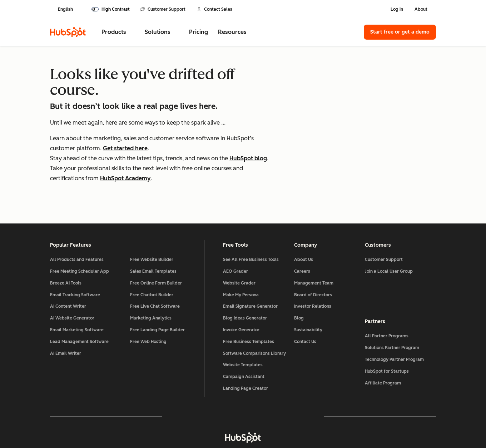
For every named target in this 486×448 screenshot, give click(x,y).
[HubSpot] (68, 32)
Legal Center (165, 423)
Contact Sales (215, 9)
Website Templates (243, 326)
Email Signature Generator (250, 267)
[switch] (111, 9)
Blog (299, 279)
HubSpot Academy (125, 178)
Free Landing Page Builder (157, 291)
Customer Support (163, 9)
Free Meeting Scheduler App (80, 232)
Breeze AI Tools (66, 244)
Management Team (314, 244)
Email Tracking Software (75, 256)
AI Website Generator (72, 279)
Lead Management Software (79, 302)
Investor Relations (313, 267)
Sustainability (308, 291)
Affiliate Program (383, 343)
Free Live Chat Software (155, 267)
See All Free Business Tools (251, 220)
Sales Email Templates (153, 232)
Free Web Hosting (148, 302)
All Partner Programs (387, 297)
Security (249, 423)
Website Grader (239, 244)
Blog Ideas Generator (245, 279)
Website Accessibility (298, 423)
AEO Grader (235, 232)
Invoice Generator (241, 291)
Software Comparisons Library (254, 314)
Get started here (125, 148)
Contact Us (305, 302)
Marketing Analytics (151, 279)
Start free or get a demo (400, 32)
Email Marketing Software (77, 291)
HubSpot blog (248, 158)
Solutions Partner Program (392, 308)
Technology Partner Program (394, 320)
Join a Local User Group (389, 232)
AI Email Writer (66, 314)
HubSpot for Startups (387, 332)
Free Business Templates (249, 302)
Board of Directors (313, 256)
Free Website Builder (152, 220)
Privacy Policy (210, 423)
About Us (304, 220)
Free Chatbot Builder (152, 256)
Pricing (199, 32)
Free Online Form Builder (156, 244)
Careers (302, 232)
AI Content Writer (68, 267)
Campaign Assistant (244, 337)
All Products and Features (77, 220)
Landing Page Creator (246, 349)
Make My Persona (241, 256)
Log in (397, 9)
